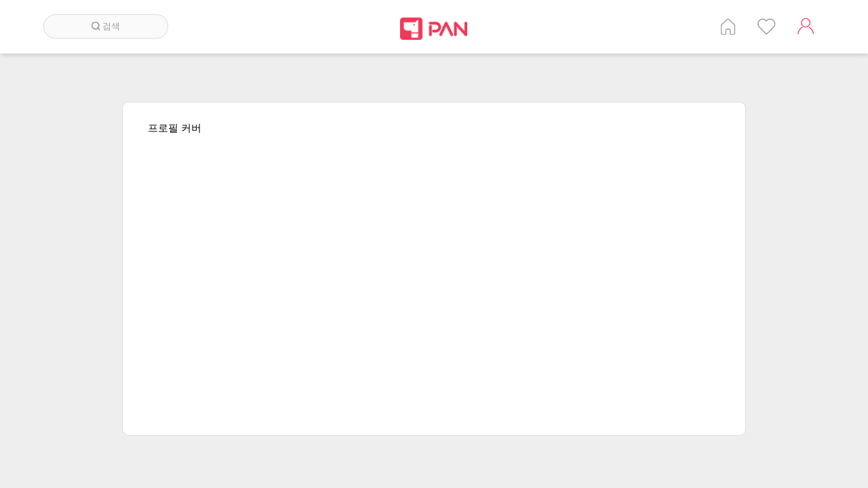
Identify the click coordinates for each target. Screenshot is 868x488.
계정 (806, 26)
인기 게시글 (767, 26)
